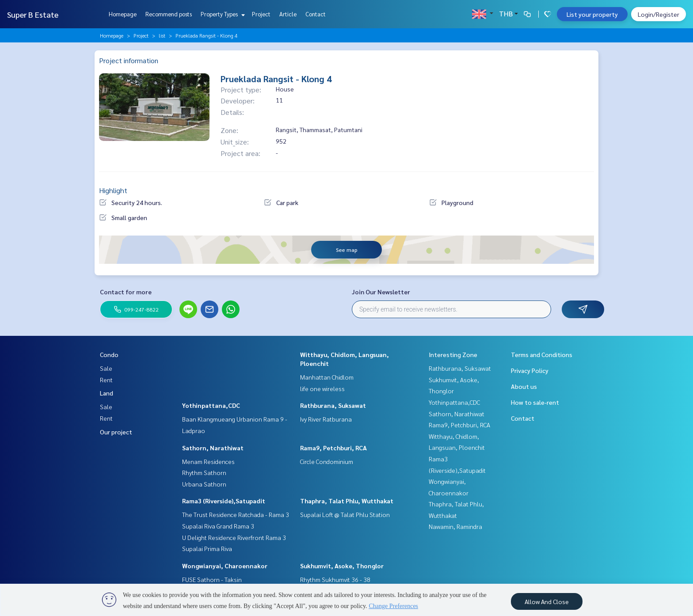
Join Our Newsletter (381, 292)
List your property (592, 14)
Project (261, 14)
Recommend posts (169, 14)
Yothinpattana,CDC (211, 405)
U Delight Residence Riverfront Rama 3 (234, 537)
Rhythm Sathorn (204, 472)
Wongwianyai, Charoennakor (225, 566)
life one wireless (322, 388)
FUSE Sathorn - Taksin (212, 579)
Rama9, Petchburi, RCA (333, 448)
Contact (316, 14)
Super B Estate (33, 14)
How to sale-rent (535, 402)
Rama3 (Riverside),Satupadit (224, 501)
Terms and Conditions (542, 354)
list (162, 35)
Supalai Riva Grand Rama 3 (218, 526)
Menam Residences (208, 461)
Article (288, 14)
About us (524, 386)
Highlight (113, 190)
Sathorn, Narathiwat (213, 448)
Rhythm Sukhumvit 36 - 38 (335, 579)
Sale (106, 368)
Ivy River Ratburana (326, 419)
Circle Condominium (327, 461)
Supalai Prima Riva (207, 548)
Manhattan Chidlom (327, 377)
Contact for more (126, 292)
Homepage (123, 14)
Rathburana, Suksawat (333, 405)
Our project (116, 432)
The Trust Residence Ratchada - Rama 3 (236, 514)
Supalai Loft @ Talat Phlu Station (345, 514)
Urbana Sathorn (204, 484)
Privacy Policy (530, 370)
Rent (106, 380)
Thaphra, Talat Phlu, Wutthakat (347, 501)
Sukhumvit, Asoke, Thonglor (342, 566)
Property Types (222, 14)
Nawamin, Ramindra (455, 526)
